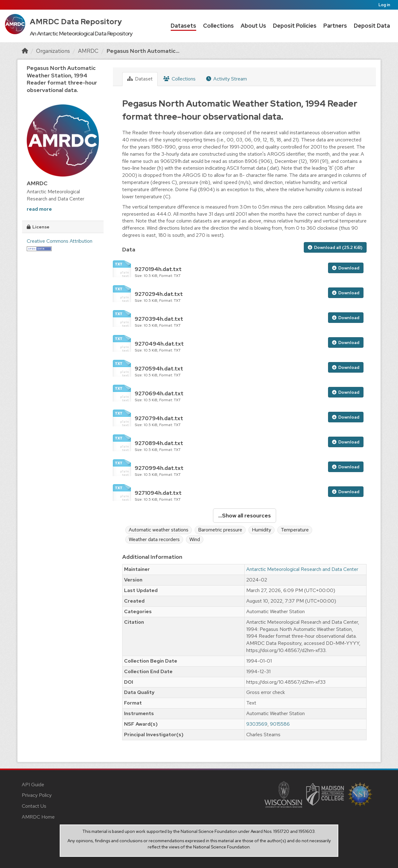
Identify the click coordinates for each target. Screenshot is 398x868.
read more (39, 209)
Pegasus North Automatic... (143, 51)
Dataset (140, 79)
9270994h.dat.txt (159, 468)
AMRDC (88, 51)
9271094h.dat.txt (158, 493)
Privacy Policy (37, 795)
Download (346, 268)
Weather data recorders (154, 539)
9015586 (280, 724)
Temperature (295, 530)
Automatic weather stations (159, 530)
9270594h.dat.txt (159, 368)
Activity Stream (227, 79)
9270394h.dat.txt (159, 319)
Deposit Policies (295, 26)
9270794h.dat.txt (159, 418)
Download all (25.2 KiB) (335, 247)
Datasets (183, 26)
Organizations (53, 51)
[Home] (25, 51)
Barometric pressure (220, 530)
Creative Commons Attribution (60, 241)
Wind (195, 539)
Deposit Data (372, 26)
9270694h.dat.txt (159, 393)
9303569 (257, 724)
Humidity (261, 530)
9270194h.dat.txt (158, 269)
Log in (384, 5)
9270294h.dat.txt (159, 294)
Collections (218, 26)
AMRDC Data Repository (76, 22)
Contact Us (34, 806)
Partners (335, 26)
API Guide (33, 785)
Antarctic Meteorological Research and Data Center (302, 569)
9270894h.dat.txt (159, 443)
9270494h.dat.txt (159, 344)
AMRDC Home (38, 817)
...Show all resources (245, 515)
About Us (253, 26)
